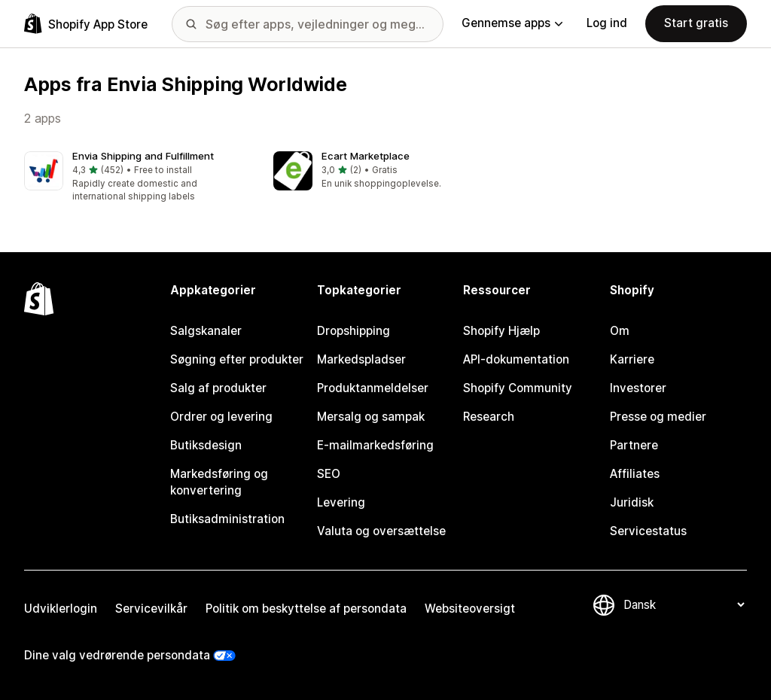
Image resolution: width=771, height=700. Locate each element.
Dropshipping (354, 331)
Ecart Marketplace (366, 156)
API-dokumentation (516, 359)
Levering (341, 502)
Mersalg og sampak (371, 417)
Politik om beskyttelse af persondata (306, 609)
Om (620, 331)
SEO (329, 474)
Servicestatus (648, 531)
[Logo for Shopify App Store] (86, 24)
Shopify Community (518, 388)
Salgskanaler (206, 331)
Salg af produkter (218, 388)
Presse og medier (658, 417)
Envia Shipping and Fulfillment (143, 156)
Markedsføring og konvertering (219, 482)
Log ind (607, 23)
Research (489, 417)
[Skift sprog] (684, 605)
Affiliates (635, 474)
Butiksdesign (206, 445)
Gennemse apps (512, 23)
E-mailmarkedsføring (375, 445)
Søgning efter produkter (237, 359)
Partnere (634, 445)
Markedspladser (361, 359)
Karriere (632, 359)
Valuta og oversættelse (381, 531)
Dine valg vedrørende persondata (117, 655)
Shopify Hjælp (501, 331)
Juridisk (632, 502)
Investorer (638, 388)
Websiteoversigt (470, 609)
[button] (137, 178)
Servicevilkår (151, 609)
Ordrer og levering (221, 417)
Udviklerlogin (61, 609)
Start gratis (696, 23)
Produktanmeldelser (373, 388)
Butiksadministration (227, 519)
